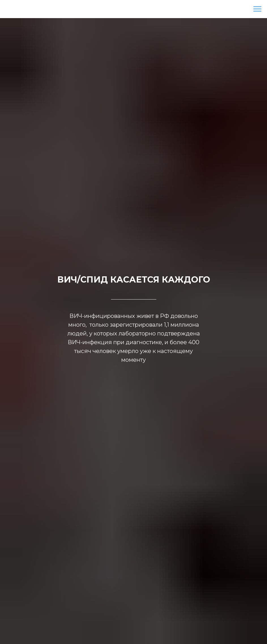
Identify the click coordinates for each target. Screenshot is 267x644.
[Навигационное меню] (257, 9)
